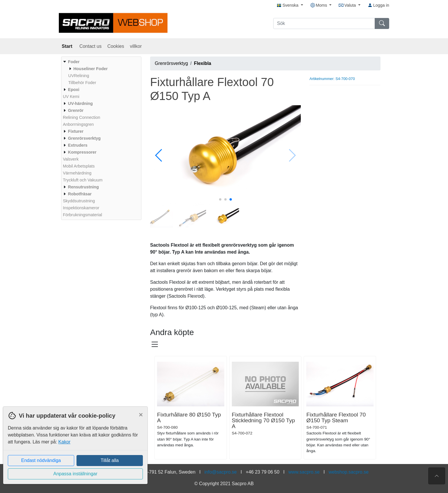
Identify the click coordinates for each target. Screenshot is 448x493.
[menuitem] (101, 72)
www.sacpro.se (304, 472)
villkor (136, 46)
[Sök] (324, 23)
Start (68, 46)
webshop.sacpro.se (349, 472)
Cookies (116, 46)
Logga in (378, 5)
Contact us (90, 46)
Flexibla (203, 63)
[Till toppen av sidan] (437, 476)
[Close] (141, 415)
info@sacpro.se (221, 472)
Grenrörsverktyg (171, 63)
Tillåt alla (110, 460)
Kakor (64, 442)
